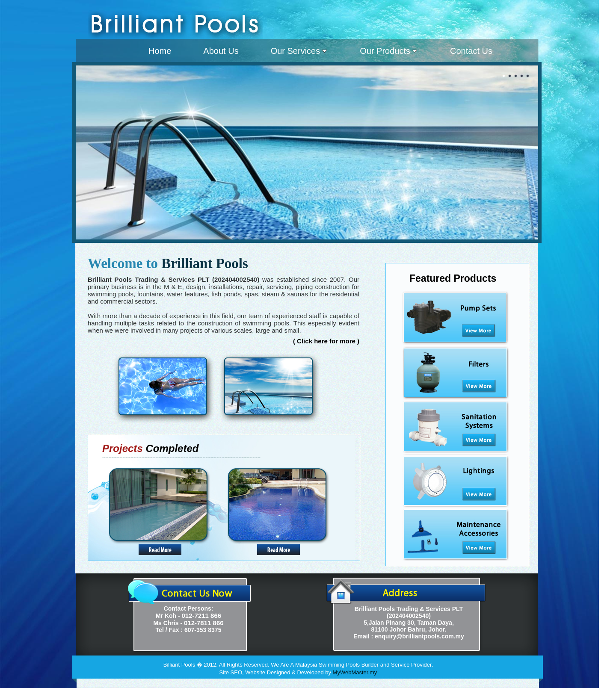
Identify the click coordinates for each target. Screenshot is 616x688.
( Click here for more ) (326, 341)
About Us (221, 51)
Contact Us (471, 51)
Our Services (299, 51)
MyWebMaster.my (355, 672)
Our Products (388, 51)
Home (160, 51)
